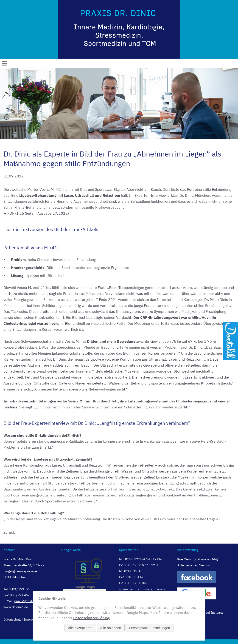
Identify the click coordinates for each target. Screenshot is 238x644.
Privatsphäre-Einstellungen (150, 628)
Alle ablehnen (111, 628)
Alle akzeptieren (80, 628)
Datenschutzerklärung (91, 618)
